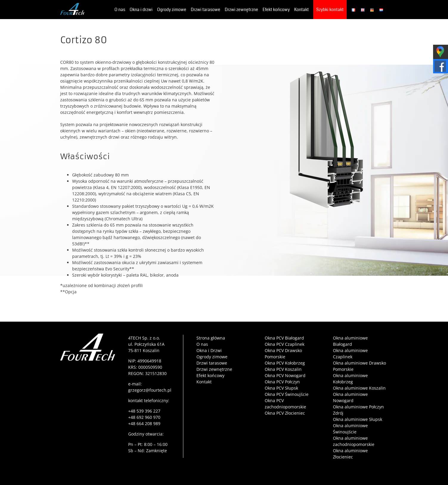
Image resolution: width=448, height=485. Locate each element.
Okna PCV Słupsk (281, 388)
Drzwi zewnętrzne (214, 369)
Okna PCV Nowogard (285, 375)
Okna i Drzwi (209, 350)
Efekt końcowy (210, 375)
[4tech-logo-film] (88, 336)
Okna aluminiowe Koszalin (359, 388)
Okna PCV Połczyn (282, 382)
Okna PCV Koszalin (283, 369)
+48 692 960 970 (144, 417)
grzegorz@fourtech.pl (150, 390)
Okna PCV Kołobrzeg (285, 363)
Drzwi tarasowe (212, 363)
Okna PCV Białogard (284, 338)
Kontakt (204, 382)
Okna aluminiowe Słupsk (358, 419)
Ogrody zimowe (212, 357)
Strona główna (211, 338)
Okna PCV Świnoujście (287, 394)
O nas (202, 344)
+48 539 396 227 (144, 411)
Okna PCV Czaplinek (285, 344)
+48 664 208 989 (144, 423)
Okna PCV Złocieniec (285, 413)
